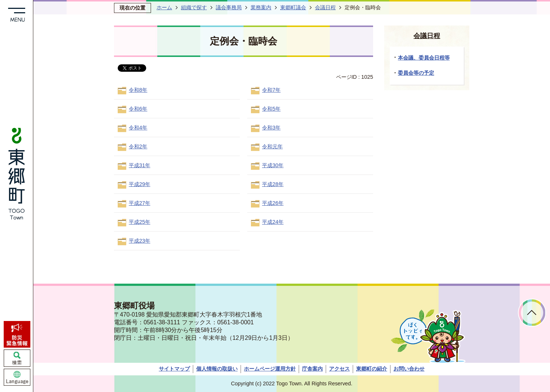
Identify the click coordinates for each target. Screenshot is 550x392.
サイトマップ (174, 369)
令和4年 (138, 128)
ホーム (164, 7)
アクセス (339, 369)
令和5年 (271, 109)
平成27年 (140, 203)
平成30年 (273, 165)
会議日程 (325, 7)
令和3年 (271, 128)
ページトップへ (532, 313)
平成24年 (273, 222)
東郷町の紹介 (372, 369)
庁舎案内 (312, 369)
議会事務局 (229, 7)
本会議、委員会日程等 (424, 58)
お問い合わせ (409, 369)
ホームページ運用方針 (270, 369)
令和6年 (138, 109)
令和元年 (272, 146)
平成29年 (140, 184)
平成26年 (273, 203)
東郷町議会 (293, 7)
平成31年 (140, 165)
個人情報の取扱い (217, 369)
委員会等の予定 (416, 73)
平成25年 (140, 222)
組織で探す (194, 7)
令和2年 (138, 146)
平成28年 (273, 184)
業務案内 (261, 7)
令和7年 (271, 90)
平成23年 (140, 241)
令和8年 (138, 90)
